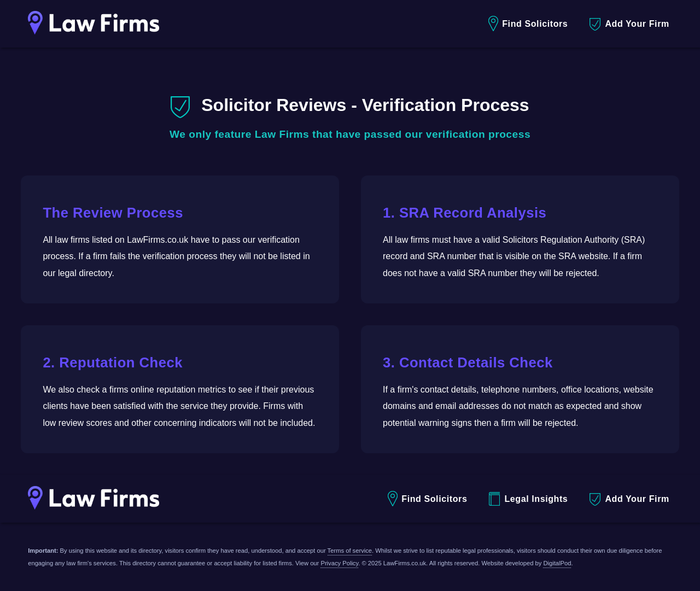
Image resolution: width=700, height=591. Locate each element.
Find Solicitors (528, 24)
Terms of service (350, 551)
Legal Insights (528, 499)
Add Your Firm (629, 24)
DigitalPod (557, 563)
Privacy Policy (339, 563)
